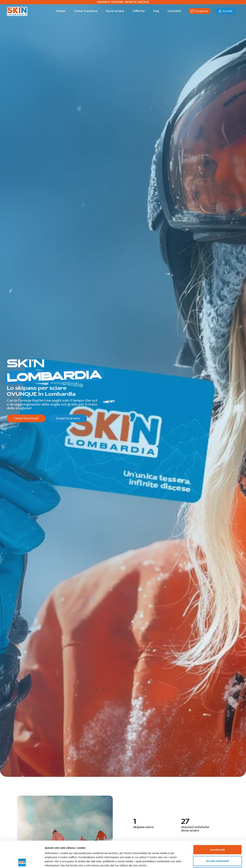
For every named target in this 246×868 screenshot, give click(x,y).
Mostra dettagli (180, 861)
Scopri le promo (68, 418)
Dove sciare (115, 11)
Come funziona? (26, 418)
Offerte (139, 11)
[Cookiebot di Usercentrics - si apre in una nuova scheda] (22, 861)
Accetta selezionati (217, 834)
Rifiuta (218, 846)
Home (61, 11)
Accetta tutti (218, 823)
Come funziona (86, 11)
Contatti (174, 11)
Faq (156, 11)
